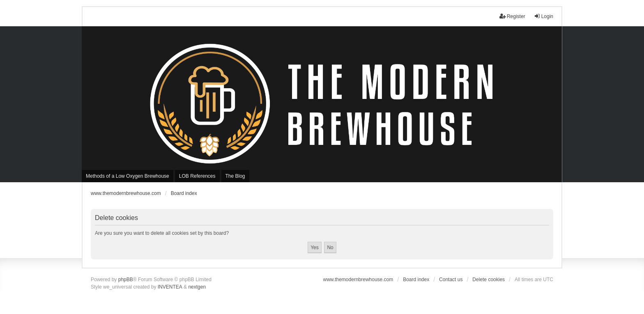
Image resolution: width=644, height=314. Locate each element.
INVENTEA (170, 287)
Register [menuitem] (512, 16)
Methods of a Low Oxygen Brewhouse (128, 176)
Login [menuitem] (544, 16)
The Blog (235, 176)
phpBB (126, 280)
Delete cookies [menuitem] (489, 280)
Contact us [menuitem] (451, 280)
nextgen (197, 287)
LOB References (197, 176)
